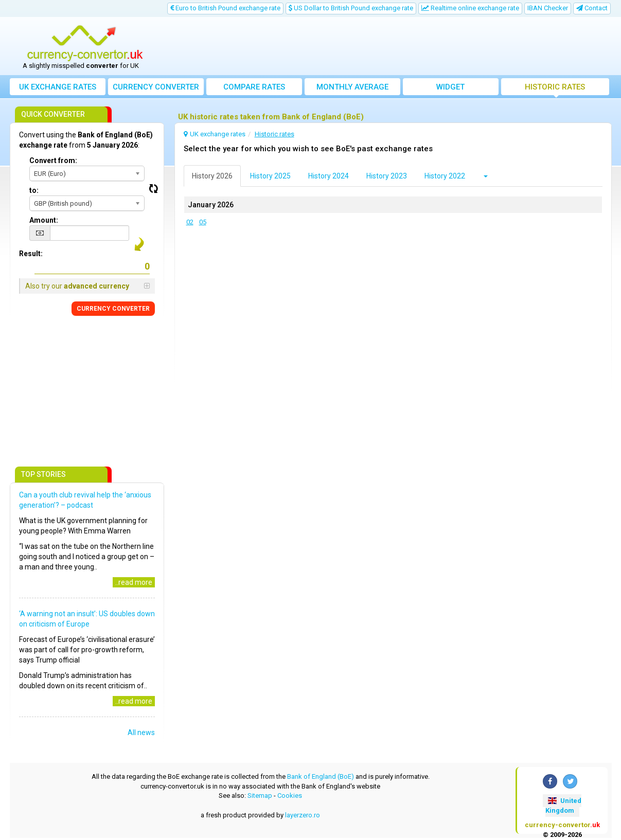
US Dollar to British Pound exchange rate (351, 8)
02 (190, 222)
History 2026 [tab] (212, 176)
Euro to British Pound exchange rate (225, 8)
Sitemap (260, 796)
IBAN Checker (548, 8)
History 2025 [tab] (270, 176)
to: (34, 190)
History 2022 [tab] (445, 176)
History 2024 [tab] (329, 176)
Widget (450, 87)
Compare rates (254, 87)
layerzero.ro (303, 815)
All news (141, 732)
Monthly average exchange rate (352, 89)
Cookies (290, 796)
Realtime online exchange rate (470, 8)
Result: (31, 254)
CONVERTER (113, 309)
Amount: (44, 220)
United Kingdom (563, 806)
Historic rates (555, 87)
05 (203, 222)
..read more (134, 582)
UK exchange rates (58, 87)
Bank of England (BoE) (321, 776)
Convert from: (53, 160)
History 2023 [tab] (387, 176)
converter (156, 87)
